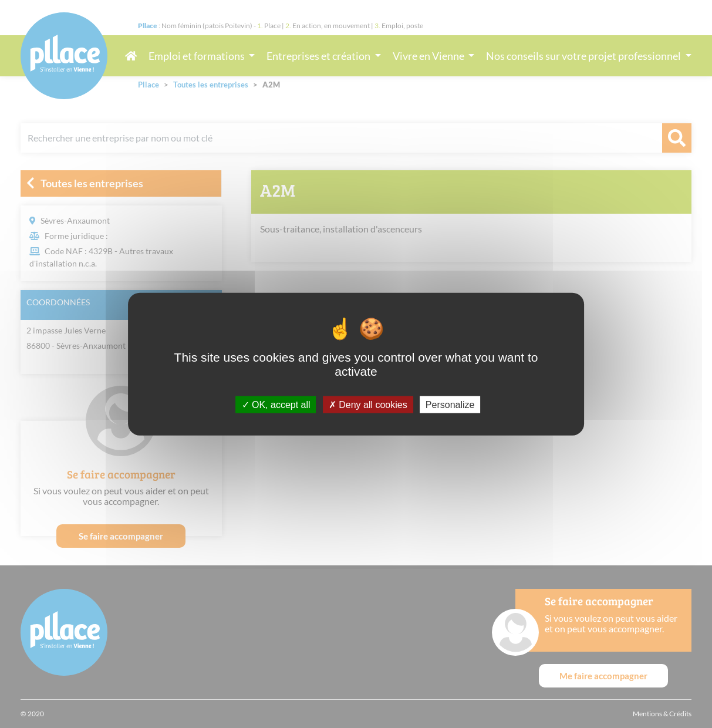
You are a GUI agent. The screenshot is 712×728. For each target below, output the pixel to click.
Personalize (450, 404)
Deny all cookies (368, 404)
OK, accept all (276, 404)
